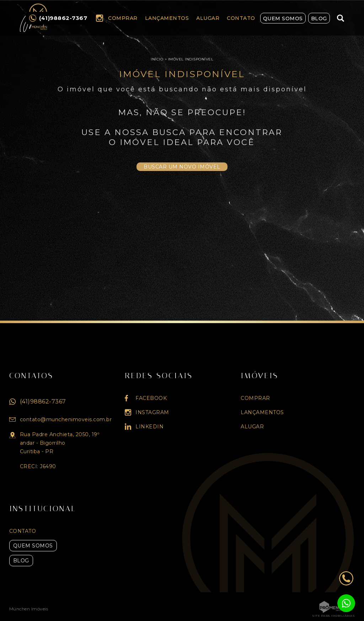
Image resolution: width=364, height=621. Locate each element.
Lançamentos (167, 18)
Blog (319, 18)
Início (157, 59)
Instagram (100, 18)
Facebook (151, 398)
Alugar (208, 18)
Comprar (123, 18)
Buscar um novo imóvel (182, 167)
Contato (241, 18)
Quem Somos (283, 18)
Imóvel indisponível (191, 59)
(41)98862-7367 (43, 401)
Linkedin (149, 427)
